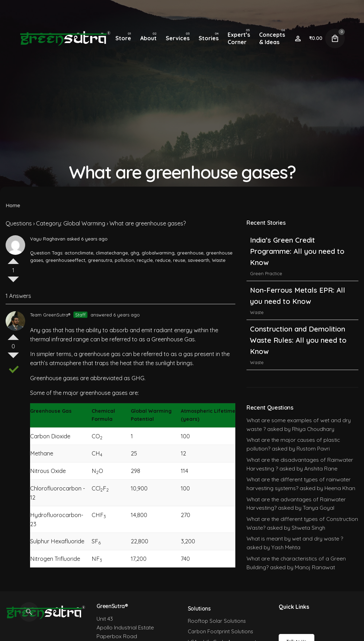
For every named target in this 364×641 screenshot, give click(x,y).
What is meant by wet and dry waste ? (295, 538)
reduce (163, 260)
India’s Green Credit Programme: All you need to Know (297, 251)
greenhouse (190, 253)
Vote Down (13, 282)
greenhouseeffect (65, 260)
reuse (179, 260)
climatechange (112, 253)
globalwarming (158, 253)
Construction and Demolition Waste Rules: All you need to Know (298, 340)
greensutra (100, 260)
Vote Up (13, 258)
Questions (19, 223)
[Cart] (335, 39)
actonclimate (79, 253)
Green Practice (266, 273)
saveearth (199, 260)
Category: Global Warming (71, 223)
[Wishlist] (298, 39)
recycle (145, 260)
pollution (124, 260)
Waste (219, 260)
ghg (135, 253)
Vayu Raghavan (48, 239)
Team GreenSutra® (50, 315)
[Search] (29, 612)
